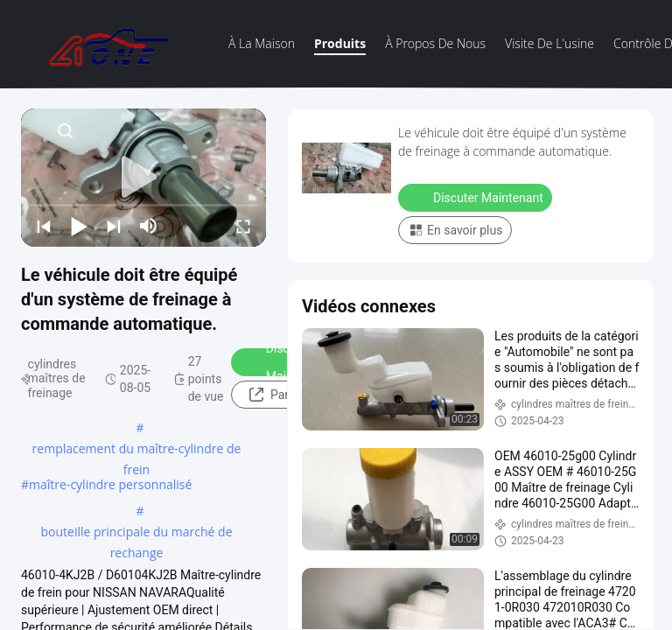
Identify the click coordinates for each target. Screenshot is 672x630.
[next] (114, 226)
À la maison (262, 43)
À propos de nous (435, 43)
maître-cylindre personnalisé (110, 484)
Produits (340, 43)
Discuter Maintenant (477, 197)
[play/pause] (79, 226)
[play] (143, 178)
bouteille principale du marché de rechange (136, 533)
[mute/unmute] (149, 226)
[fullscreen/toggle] (243, 226)
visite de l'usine (549, 43)
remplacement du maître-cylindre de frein (137, 450)
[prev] (44, 226)
